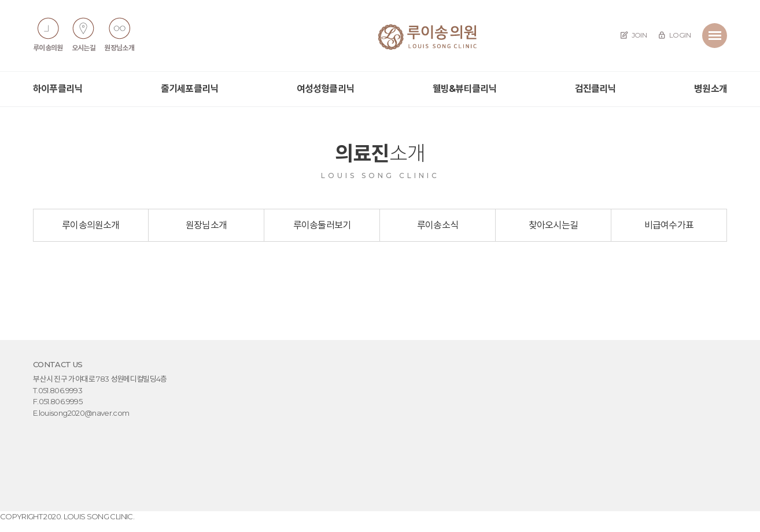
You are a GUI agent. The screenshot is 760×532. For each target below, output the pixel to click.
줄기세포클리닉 (189, 89)
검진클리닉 (595, 89)
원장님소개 (206, 225)
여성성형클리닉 (325, 89)
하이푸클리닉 (58, 89)
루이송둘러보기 (322, 225)
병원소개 (711, 89)
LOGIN (674, 35)
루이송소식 (438, 225)
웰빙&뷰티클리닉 (465, 89)
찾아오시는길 (553, 225)
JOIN (634, 35)
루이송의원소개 (91, 225)
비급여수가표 (669, 225)
